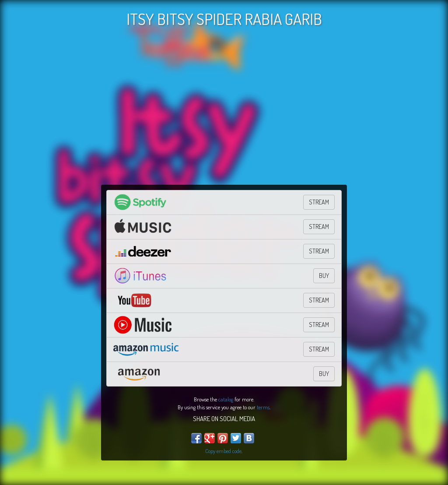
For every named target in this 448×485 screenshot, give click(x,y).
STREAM (319, 202)
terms (263, 407)
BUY (324, 276)
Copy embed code (223, 451)
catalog (226, 399)
